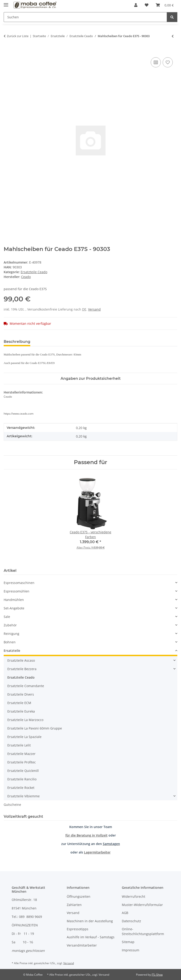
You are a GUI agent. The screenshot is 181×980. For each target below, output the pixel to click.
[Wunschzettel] (147, 5)
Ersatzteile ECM (19, 703)
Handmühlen (14, 600)
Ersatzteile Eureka (21, 711)
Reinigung (11, 634)
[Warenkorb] (165, 5)
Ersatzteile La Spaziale (24, 737)
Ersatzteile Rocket (21, 788)
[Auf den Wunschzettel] (168, 62)
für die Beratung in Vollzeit (86, 835)
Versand (94, 309)
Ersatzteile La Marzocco (25, 720)
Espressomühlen (17, 591)
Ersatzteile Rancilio (22, 779)
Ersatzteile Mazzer (21, 754)
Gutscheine (12, 805)
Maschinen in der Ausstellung (90, 921)
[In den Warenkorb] (7, 51)
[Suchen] (85, 17)
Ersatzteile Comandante (26, 686)
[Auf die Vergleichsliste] (156, 62)
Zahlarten (74, 905)
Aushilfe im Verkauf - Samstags (91, 937)
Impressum (131, 950)
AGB (125, 913)
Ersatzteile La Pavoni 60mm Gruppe (35, 728)
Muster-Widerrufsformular (142, 905)
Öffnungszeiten (79, 896)
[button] (136, 5)
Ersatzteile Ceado (34, 272)
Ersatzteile (12, 651)
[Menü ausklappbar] (6, 3)
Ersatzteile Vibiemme (24, 796)
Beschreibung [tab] (17, 342)
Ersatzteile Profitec (22, 762)
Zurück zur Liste (18, 36)
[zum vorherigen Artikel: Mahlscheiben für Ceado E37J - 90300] (173, 36)
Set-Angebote (14, 608)
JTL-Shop (157, 975)
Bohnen (10, 642)
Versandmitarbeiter (82, 945)
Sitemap (128, 942)
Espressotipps (78, 929)
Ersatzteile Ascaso (21, 660)
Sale (7, 617)
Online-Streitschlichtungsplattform (143, 931)
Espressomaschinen (19, 583)
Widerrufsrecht (134, 896)
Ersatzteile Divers (21, 694)
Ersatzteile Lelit (19, 745)
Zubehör (10, 625)
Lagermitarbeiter (97, 852)
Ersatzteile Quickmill (23, 771)
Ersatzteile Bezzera (22, 669)
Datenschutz (131, 921)
